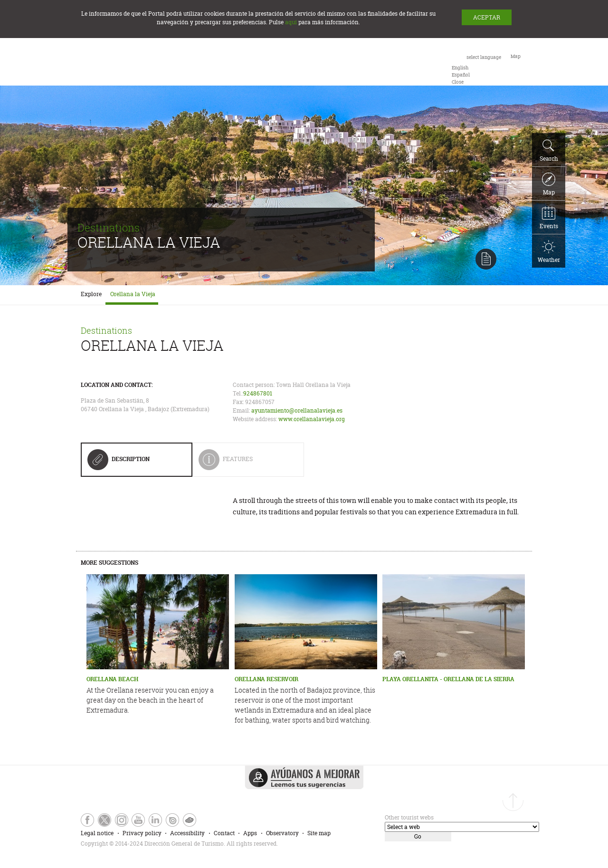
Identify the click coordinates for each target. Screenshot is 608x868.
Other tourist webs (409, 817)
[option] (460, 68)
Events (549, 218)
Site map (319, 833)
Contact (224, 833)
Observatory (282, 833)
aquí (291, 22)
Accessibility (187, 833)
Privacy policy (142, 833)
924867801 (258, 393)
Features (244, 463)
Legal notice (97, 833)
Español (461, 75)
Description (119, 463)
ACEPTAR (487, 17)
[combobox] (476, 69)
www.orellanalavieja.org (312, 419)
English (460, 68)
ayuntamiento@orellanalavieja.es (297, 410)
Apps (250, 833)
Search (549, 151)
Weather (549, 252)
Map (549, 184)
